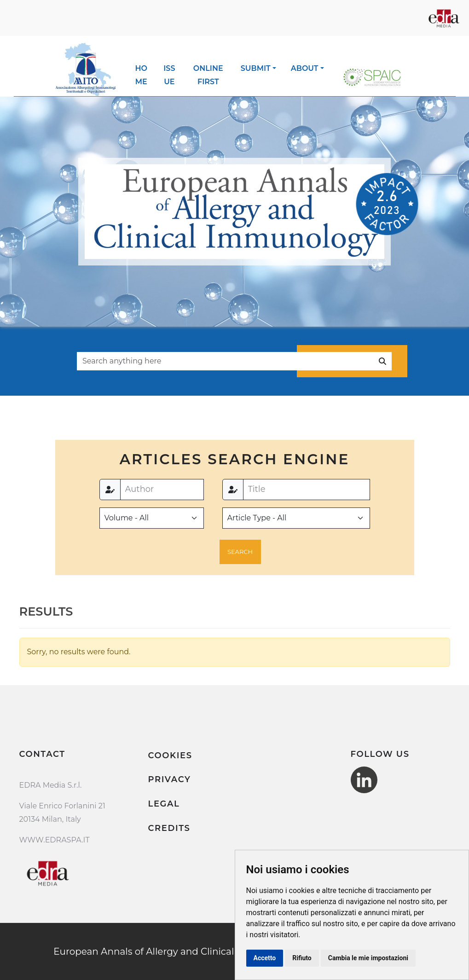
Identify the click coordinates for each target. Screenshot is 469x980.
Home (141, 75)
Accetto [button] (265, 958)
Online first (208, 75)
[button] (240, 552)
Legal (164, 804)
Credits (169, 828)
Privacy (170, 779)
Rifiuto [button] (302, 958)
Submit (256, 68)
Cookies (170, 755)
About (305, 68)
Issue (169, 75)
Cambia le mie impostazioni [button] (368, 958)
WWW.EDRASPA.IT (55, 840)
